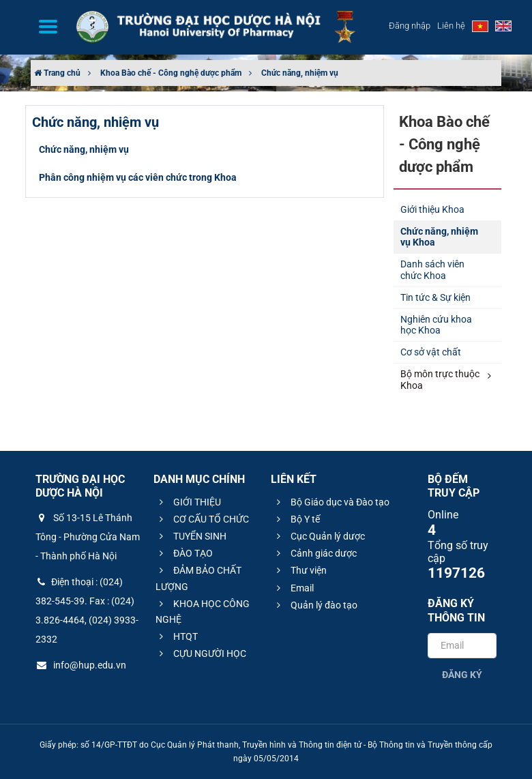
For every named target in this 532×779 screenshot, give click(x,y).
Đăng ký (462, 675)
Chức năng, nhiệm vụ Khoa (439, 237)
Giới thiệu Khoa (432, 209)
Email (293, 588)
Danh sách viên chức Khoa (432, 270)
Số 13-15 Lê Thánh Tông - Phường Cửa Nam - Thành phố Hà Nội (88, 537)
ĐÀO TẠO (184, 553)
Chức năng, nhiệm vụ (300, 73)
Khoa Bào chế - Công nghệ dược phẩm (171, 73)
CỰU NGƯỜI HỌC (201, 653)
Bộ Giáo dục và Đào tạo (331, 502)
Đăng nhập (410, 26)
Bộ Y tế (296, 519)
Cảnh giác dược (315, 553)
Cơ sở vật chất (431, 352)
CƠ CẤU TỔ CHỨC (202, 519)
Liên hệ (451, 26)
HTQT (177, 636)
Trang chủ (57, 73)
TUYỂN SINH (191, 536)
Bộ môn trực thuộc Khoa (446, 380)
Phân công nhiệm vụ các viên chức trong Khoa (138, 177)
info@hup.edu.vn (81, 665)
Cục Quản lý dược (319, 536)
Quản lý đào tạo (315, 605)
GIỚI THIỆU (188, 502)
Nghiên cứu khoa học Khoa (436, 325)
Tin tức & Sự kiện (435, 297)
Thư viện (300, 570)
